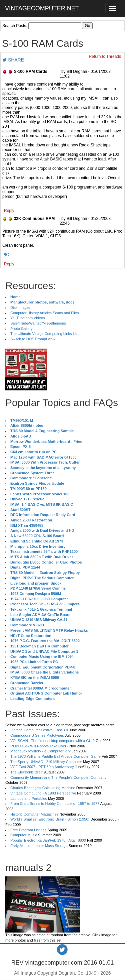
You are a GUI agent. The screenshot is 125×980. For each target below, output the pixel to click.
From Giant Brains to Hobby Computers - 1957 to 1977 (55, 804)
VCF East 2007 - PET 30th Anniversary (42, 767)
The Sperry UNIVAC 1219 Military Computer (46, 762)
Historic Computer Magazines (34, 814)
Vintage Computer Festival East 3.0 (39, 730)
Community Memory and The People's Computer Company (58, 777)
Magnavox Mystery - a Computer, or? (40, 751)
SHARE (13, 60)
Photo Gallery (21, 329)
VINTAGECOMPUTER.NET (42, 8)
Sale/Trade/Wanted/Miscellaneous (38, 323)
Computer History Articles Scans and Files (44, 313)
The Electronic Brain (27, 772)
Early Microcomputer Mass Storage (39, 846)
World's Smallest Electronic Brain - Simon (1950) (50, 819)
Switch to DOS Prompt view (33, 339)
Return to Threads (105, 56)
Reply (9, 211)
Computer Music (24, 835)
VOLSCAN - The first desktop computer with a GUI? (52, 741)
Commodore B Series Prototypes (37, 735)
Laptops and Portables (29, 799)
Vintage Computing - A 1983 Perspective (43, 793)
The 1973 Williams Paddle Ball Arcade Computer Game (55, 756)
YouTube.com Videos (28, 318)
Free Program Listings (28, 830)
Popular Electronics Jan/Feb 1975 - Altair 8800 (48, 840)
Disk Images (20, 308)
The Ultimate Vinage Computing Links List (44, 334)
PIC (6, 255)
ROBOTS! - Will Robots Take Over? (39, 746)
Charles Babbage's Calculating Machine (43, 788)
